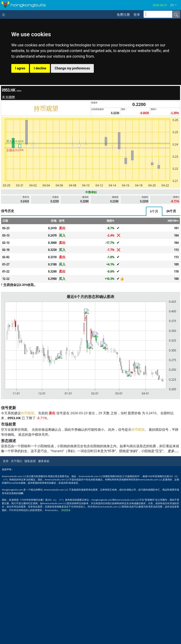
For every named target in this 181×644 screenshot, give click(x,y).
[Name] (176, 14)
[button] (175, 5)
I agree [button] (20, 68)
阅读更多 (66, 510)
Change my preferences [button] (72, 68)
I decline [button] (40, 68)
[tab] (154, 211)
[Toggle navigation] (5, 14)
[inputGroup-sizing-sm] (158, 14)
